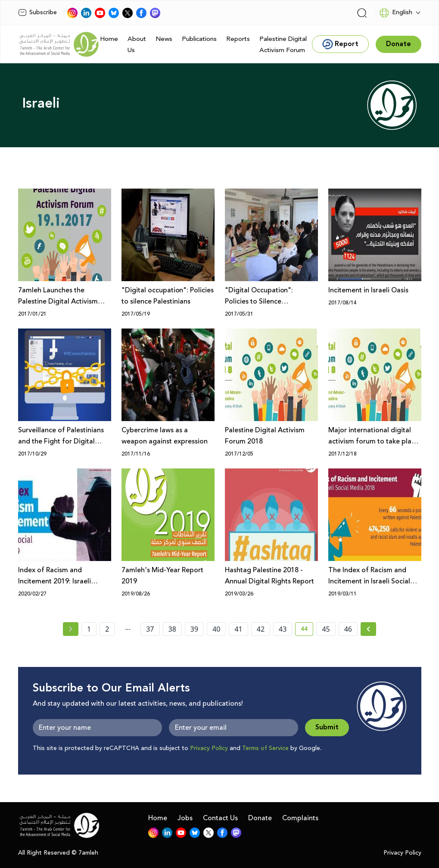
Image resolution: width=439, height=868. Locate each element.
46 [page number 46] (348, 629)
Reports (238, 39)
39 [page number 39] (194, 629)
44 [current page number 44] (307, 630)
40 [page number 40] (216, 629)
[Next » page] (368, 629)
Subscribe (37, 12)
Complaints (300, 818)
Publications (199, 39)
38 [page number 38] (172, 629)
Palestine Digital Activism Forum (283, 45)
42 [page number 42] (261, 629)
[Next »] (369, 629)
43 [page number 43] (283, 629)
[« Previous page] (71, 629)
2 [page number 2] (107, 629)
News (164, 39)
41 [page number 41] (238, 629)
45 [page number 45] (326, 629)
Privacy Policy (209, 748)
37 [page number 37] (150, 629)
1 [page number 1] (89, 629)
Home (109, 39)
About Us (137, 45)
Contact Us (220, 818)
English (396, 13)
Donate (260, 818)
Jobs (185, 818)
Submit (327, 727)
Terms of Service (265, 748)
